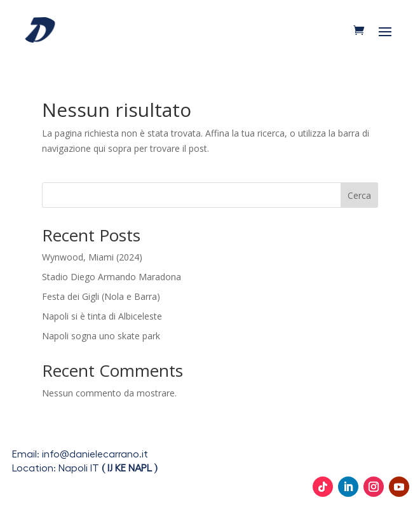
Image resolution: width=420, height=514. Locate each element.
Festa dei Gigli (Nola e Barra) (101, 296)
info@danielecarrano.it (95, 454)
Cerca (359, 195)
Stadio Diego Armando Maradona (112, 277)
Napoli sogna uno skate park (101, 336)
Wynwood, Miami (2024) (92, 257)
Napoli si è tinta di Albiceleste (102, 316)
